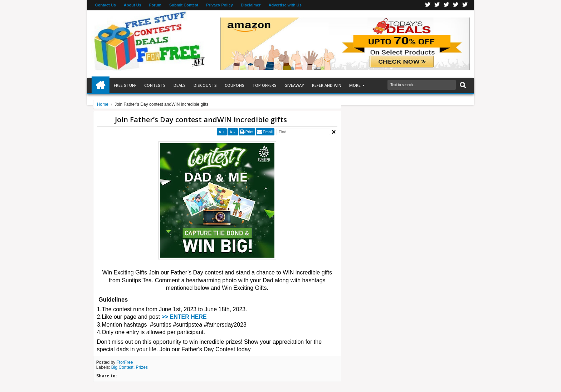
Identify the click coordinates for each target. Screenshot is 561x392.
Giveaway (294, 85)
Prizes (142, 367)
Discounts (205, 85)
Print (250, 132)
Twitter (437, 5)
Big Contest (122, 367)
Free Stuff (125, 85)
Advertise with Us (285, 5)
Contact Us (106, 5)
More (355, 85)
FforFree (125, 362)
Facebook (428, 5)
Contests (155, 85)
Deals (180, 85)
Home (101, 85)
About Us (133, 5)
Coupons (235, 85)
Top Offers (264, 85)
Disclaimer (251, 5)
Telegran (447, 5)
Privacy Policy (219, 5)
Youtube (465, 5)
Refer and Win (327, 85)
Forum (155, 5)
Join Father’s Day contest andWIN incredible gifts (201, 120)
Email (268, 132)
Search (462, 85)
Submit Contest (184, 5)
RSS (456, 5)
